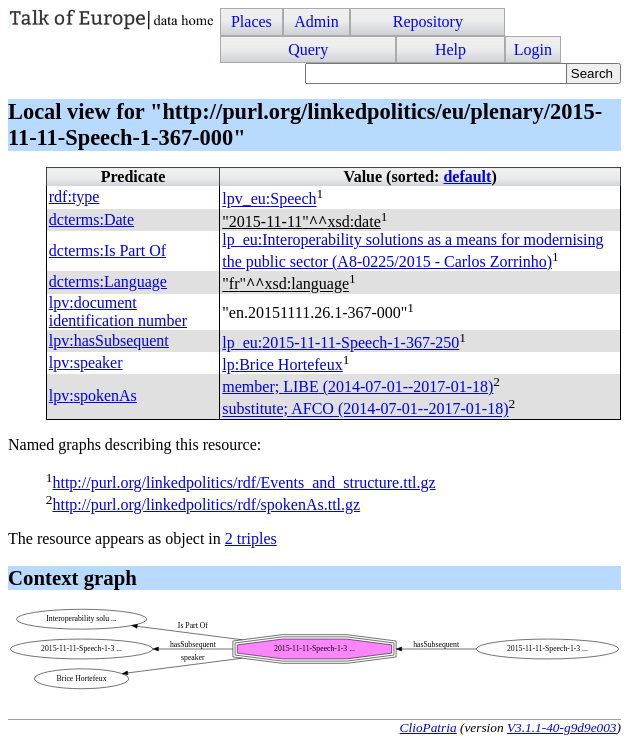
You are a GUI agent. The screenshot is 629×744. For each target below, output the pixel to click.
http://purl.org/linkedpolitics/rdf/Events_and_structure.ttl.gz (243, 482)
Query (308, 49)
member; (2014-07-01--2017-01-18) (357, 386)
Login (533, 49)
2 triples (251, 538)
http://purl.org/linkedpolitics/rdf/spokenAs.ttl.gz (206, 504)
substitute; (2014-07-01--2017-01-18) (365, 409)
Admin (316, 21)
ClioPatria (428, 727)
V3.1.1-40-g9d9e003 (562, 727)
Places (251, 21)
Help (450, 49)
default (467, 176)
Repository (428, 21)
